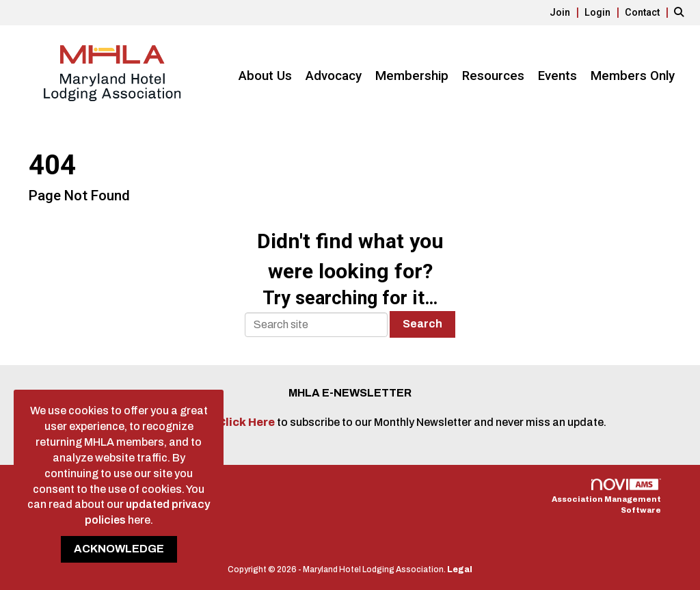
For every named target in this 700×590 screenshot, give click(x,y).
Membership (412, 76)
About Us (265, 76)
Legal (460, 569)
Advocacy (334, 76)
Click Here (247, 422)
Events (557, 76)
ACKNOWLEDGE (119, 549)
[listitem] (566, 12)
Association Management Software (606, 497)
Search (422, 324)
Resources (493, 76)
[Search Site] (682, 12)
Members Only (633, 76)
